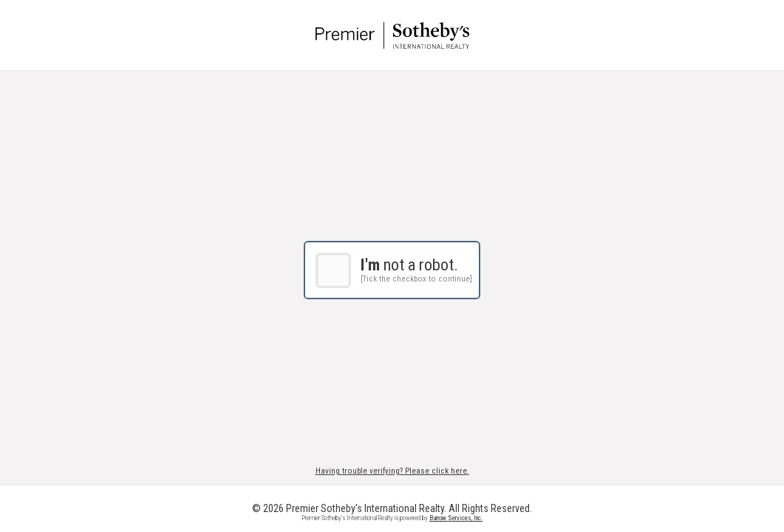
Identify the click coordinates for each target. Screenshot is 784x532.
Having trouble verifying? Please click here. (392, 471)
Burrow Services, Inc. (456, 518)
